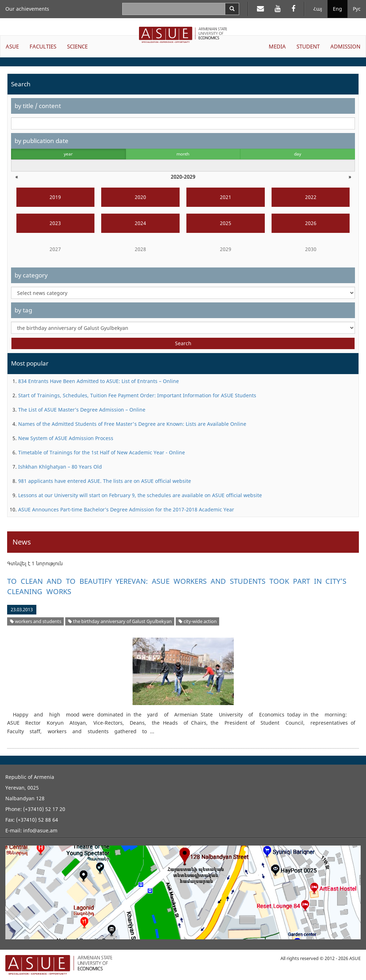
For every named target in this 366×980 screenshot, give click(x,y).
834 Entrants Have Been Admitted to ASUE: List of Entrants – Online (99, 381)
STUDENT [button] (308, 46)
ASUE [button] (12, 46)
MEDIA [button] (277, 46)
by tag (23, 310)
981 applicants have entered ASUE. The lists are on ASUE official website (105, 481)
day (298, 154)
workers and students (36, 621)
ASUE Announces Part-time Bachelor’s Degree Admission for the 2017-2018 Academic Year (126, 509)
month (183, 154)
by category (31, 275)
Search (183, 343)
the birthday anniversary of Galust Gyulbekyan (120, 621)
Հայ (318, 9)
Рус (357, 9)
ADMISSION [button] (345, 46)
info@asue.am (40, 830)
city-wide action (198, 621)
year (68, 154)
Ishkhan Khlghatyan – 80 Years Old (60, 467)
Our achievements (27, 9)
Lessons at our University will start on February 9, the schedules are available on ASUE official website (140, 495)
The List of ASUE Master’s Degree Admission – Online (82, 410)
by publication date (42, 141)
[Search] (232, 9)
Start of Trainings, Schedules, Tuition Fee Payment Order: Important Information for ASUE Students (137, 395)
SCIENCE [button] (77, 46)
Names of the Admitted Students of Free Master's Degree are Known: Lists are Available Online (132, 424)
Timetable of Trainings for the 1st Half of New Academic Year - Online (102, 452)
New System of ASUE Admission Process (66, 438)
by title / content (38, 106)
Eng (337, 9)
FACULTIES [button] (43, 46)
